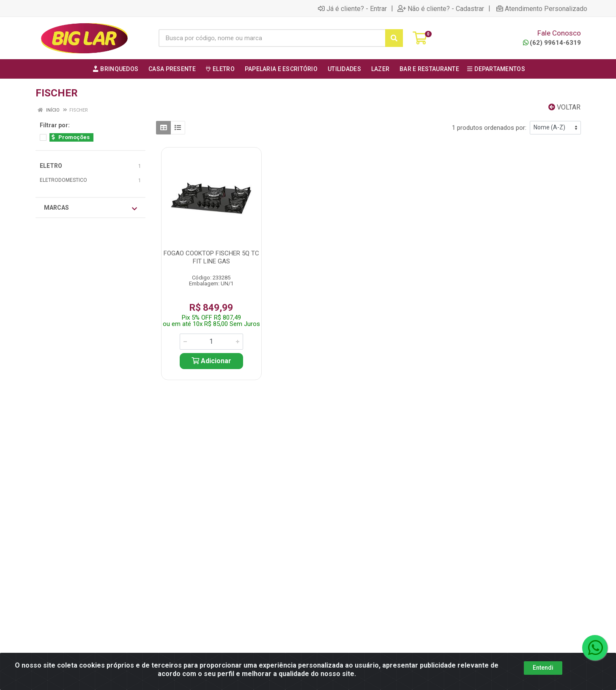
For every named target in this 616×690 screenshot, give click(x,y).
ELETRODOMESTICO (63, 180)
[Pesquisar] (394, 38)
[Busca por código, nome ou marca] (272, 38)
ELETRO (51, 166)
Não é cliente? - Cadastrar (441, 8)
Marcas (90, 208)
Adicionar (211, 361)
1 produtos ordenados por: (489, 128)
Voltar (564, 107)
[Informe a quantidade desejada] (211, 342)
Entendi (543, 668)
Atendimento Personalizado (542, 8)
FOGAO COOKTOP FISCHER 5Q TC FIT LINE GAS (211, 257)
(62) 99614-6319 (552, 43)
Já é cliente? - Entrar (352, 8)
